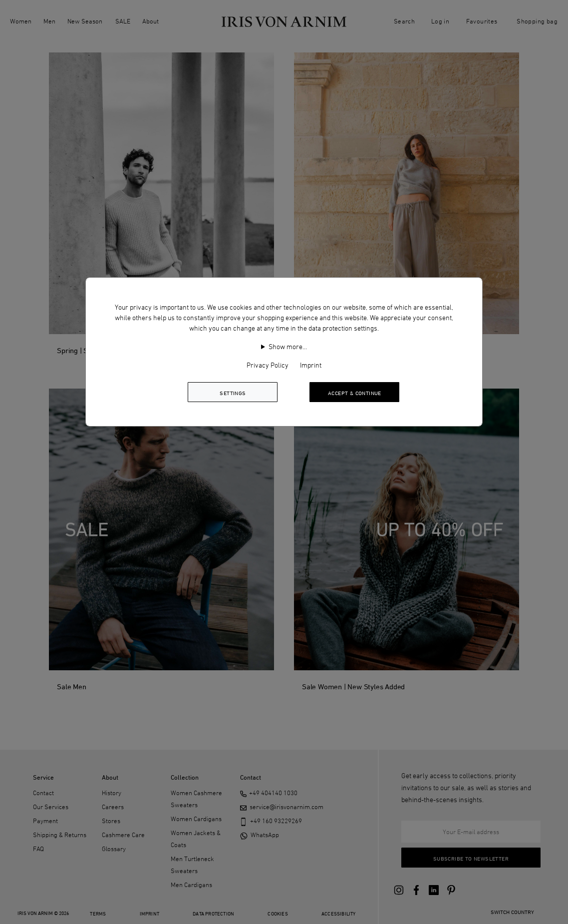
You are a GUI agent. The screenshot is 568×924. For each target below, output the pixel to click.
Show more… (288, 346)
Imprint (311, 365)
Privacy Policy (268, 365)
